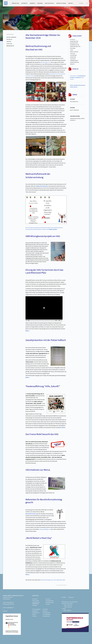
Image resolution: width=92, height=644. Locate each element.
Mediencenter (10, 46)
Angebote (32, 3)
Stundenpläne (46, 616)
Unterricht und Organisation (36, 603)
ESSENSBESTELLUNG (75, 45)
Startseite (73, 59)
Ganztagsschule (49, 3)
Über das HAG (15, 3)
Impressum (71, 597)
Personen (40, 3)
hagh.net (5, 611)
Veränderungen (46, 613)
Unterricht (24, 3)
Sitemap (34, 616)
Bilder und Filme (74, 41)
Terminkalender (74, 61)
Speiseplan (35, 611)
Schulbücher (73, 55)
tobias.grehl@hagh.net (45, 529)
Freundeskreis (36, 613)
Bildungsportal (74, 43)
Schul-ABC (9, 44)
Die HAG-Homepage (11, 37)
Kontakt (71, 3)
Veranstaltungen (61, 3)
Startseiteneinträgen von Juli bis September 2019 (53, 580)
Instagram (73, 48)
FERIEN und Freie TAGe (75, 46)
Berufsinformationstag (32, 514)
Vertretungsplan (74, 62)
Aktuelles (9, 39)
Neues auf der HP (74, 52)
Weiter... (28, 377)
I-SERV (72, 50)
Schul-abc (73, 54)
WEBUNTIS (72, 64)
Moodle (34, 614)
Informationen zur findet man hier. (78, 78)
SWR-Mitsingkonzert (45, 62)
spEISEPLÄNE (73, 57)
